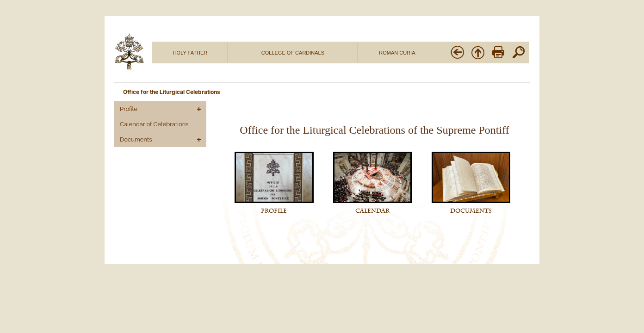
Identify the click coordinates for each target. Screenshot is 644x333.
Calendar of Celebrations (154, 124)
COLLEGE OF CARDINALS (293, 53)
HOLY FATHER (190, 53)
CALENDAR (372, 211)
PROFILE (274, 211)
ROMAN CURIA (397, 53)
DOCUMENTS (471, 211)
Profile (129, 109)
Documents (136, 139)
